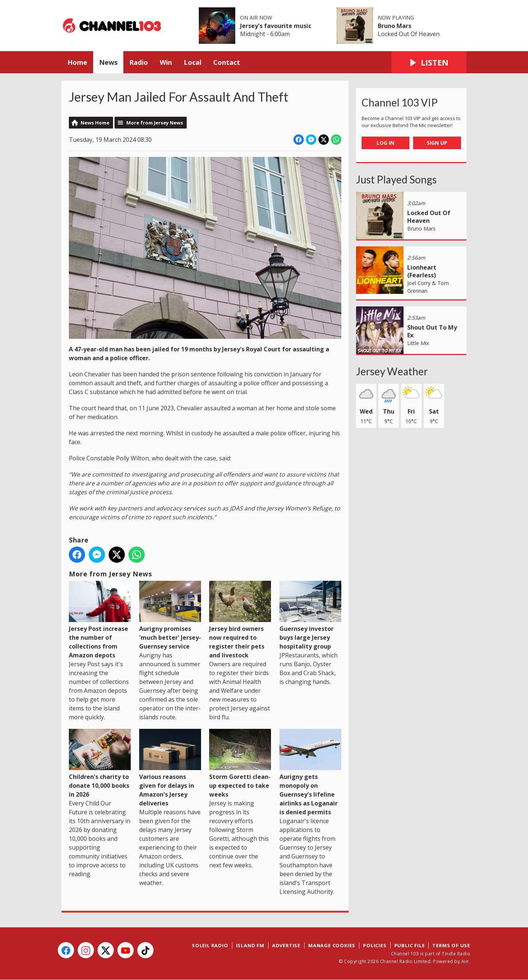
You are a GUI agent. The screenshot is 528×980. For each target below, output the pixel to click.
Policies (375, 945)
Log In (386, 143)
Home (77, 62)
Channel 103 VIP (400, 102)
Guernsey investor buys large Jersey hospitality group (310, 616)
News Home (95, 123)
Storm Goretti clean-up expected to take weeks (240, 764)
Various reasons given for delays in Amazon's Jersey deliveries (170, 768)
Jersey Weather (392, 371)
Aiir (465, 961)
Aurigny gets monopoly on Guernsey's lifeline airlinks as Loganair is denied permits (310, 772)
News (108, 62)
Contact (227, 62)
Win (166, 62)
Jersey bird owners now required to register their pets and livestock (240, 620)
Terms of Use (451, 945)
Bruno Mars (395, 26)
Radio (139, 62)
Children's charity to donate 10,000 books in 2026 (100, 764)
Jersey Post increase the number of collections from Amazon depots (100, 620)
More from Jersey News (155, 123)
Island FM (250, 945)
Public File (410, 945)
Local (193, 62)
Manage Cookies (332, 945)
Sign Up (437, 143)
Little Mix (418, 343)
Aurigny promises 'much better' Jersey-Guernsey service (170, 616)
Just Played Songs (396, 179)
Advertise (286, 945)
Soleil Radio (210, 945)
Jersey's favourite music (276, 26)
